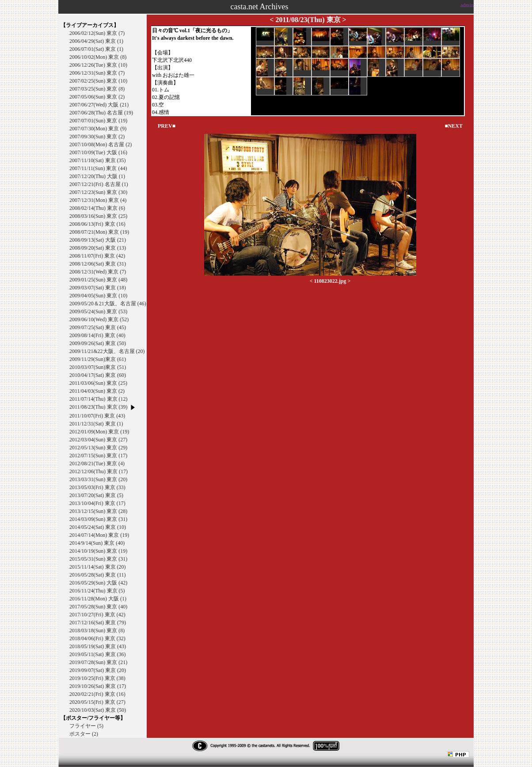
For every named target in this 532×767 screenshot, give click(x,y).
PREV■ (167, 126)
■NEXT (454, 126)
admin (467, 5)
